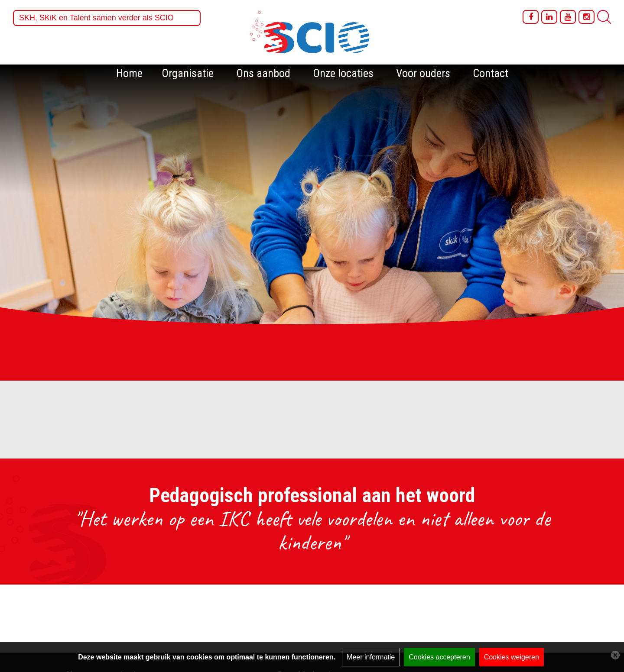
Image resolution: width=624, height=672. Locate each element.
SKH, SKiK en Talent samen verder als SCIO (96, 18)
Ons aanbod (263, 73)
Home (129, 73)
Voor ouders (423, 73)
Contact (491, 73)
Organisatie (188, 73)
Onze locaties (343, 73)
